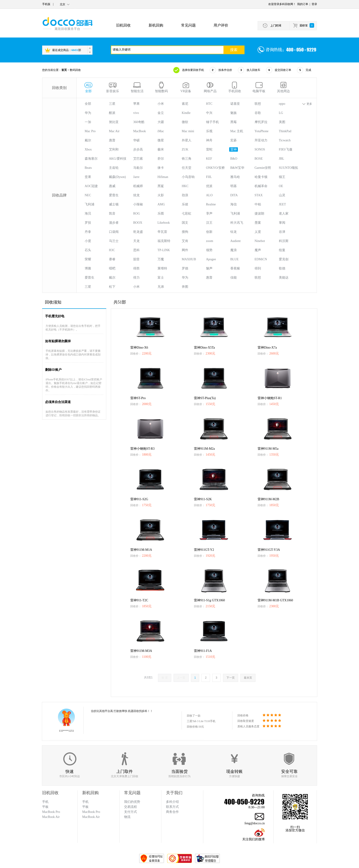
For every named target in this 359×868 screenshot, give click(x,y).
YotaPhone (262, 131)
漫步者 (114, 223)
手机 (85, 802)
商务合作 (172, 812)
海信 (234, 204)
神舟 (209, 140)
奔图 (185, 287)
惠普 (112, 140)
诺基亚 (235, 104)
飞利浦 (90, 204)
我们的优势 (132, 802)
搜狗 (185, 232)
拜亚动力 (261, 140)
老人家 (284, 214)
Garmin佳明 (263, 168)
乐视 (209, 131)
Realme (211, 204)
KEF (209, 159)
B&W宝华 (237, 168)
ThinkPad (285, 131)
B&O (234, 159)
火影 (161, 195)
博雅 (88, 268)
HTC (209, 104)
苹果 (136, 104)
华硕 (136, 140)
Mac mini (188, 131)
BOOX (138, 223)
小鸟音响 (188, 177)
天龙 (136, 241)
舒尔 (161, 159)
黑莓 (234, 122)
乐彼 (185, 204)
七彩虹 (187, 214)
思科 (136, 250)
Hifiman (163, 177)
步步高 (138, 149)
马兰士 (114, 241)
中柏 (258, 204)
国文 (185, 223)
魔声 (258, 250)
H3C (112, 250)
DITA (234, 195)
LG (281, 113)
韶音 (136, 259)
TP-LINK (164, 250)
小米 (161, 104)
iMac (161, 131)
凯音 (112, 214)
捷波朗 (259, 214)
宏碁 (234, 140)
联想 (258, 104)
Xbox (88, 149)
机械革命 (261, 186)
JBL (281, 159)
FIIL (209, 177)
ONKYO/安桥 (215, 168)
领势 (209, 250)
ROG (137, 214)
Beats (88, 168)
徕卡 (161, 168)
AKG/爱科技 (118, 159)
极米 (161, 149)
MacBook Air (91, 817)
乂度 (258, 232)
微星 (161, 140)
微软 (185, 122)
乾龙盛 (138, 232)
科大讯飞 (237, 223)
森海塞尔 (91, 159)
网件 (185, 250)
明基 (234, 186)
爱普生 (114, 195)
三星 (112, 104)
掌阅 (282, 223)
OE (281, 186)
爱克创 (284, 259)
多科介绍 (172, 802)
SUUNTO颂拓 (289, 168)
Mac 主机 (237, 131)
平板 (85, 807)
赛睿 (112, 259)
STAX (259, 195)
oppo (282, 104)
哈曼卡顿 (261, 177)
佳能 (234, 278)
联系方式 (172, 807)
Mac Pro (90, 131)
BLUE (235, 259)
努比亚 (114, 122)
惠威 (112, 186)
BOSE (259, 159)
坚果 (88, 177)
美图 (282, 122)
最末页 (248, 678)
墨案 (258, 223)
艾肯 (185, 241)
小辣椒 (138, 204)
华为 (88, 113)
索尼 (185, 104)
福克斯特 (164, 241)
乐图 (161, 214)
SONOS (260, 149)
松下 (112, 287)
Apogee (211, 259)
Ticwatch (285, 140)
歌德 (282, 268)
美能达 (284, 278)
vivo (136, 113)
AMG (161, 204)
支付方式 (131, 812)
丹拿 (88, 232)
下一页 (231, 678)
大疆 (161, 122)
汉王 (209, 223)
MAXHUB (189, 259)
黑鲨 (161, 186)
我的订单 (303, 4)
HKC (185, 186)
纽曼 (282, 250)
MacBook (140, 131)
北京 (63, 4)
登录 (314, 4)
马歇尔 (138, 168)
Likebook (164, 223)
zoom (210, 241)
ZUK (185, 149)
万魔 (161, 259)
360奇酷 (139, 122)
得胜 (136, 268)
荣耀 (88, 259)
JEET (282, 204)
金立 (161, 113)
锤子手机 (212, 122)
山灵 (282, 195)
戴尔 (88, 140)
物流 (127, 817)
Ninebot (260, 241)
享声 (209, 214)
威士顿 (114, 204)
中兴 (209, 113)
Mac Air (114, 131)
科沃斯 (284, 241)
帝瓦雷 (162, 232)
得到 (258, 268)
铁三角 (187, 159)
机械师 (138, 186)
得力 (136, 278)
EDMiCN (261, 259)
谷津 (282, 232)
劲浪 (185, 195)
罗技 (88, 223)
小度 (88, 241)
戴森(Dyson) (117, 177)
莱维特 (162, 268)
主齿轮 (114, 168)
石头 (88, 250)
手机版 (46, 4)
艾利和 (114, 149)
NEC (88, 195)
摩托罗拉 (261, 122)
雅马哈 (235, 177)
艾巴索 (138, 159)
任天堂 (187, 168)
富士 (161, 278)
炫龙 (136, 195)
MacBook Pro (91, 812)
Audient (235, 241)
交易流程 (131, 807)
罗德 (185, 268)
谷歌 (258, 113)
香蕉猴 (235, 268)
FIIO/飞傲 (286, 149)
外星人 (187, 140)
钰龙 (234, 232)
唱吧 (112, 268)
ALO (209, 195)
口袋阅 (114, 232)
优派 (209, 186)
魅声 (209, 268)
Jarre (136, 177)
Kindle (186, 113)
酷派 (112, 113)
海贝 (88, 214)
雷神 (234, 149)
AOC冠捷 (91, 186)
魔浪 (234, 250)
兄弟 (161, 287)
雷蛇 (209, 149)
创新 (209, 232)
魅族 (234, 113)
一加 (88, 122)
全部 (88, 104)
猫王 (282, 177)
